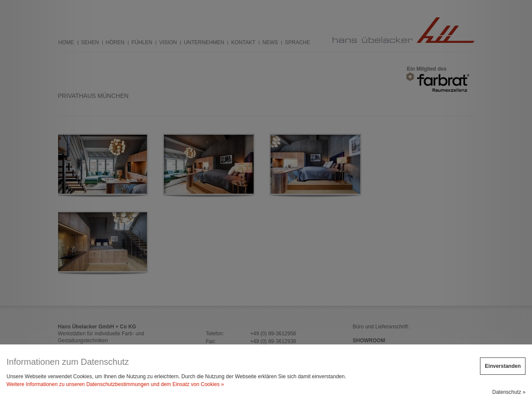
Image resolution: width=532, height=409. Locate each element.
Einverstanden (503, 366)
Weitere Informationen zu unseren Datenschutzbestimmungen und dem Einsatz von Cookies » (115, 384)
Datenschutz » (509, 392)
